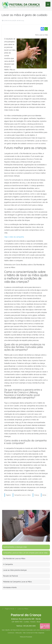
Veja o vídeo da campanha (14, 237)
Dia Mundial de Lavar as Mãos (14, 559)
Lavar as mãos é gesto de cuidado (24, 15)
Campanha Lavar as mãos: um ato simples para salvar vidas (25, 553)
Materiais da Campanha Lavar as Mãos (17, 582)
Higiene (8, 495)
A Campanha (8, 564)
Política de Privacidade (26, 637)
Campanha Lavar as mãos (22, 495)
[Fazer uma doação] (45, 626)
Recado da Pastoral (10, 576)
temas (44, 495)
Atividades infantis (10, 587)
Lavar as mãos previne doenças (15, 570)
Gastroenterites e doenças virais (15, 547)
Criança (37, 495)
